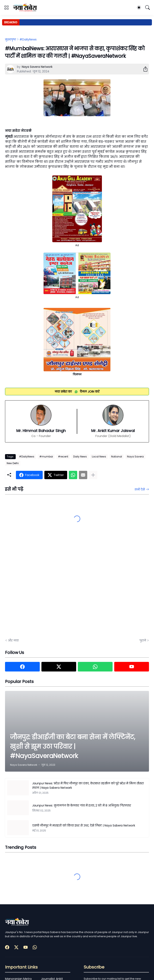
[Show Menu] (6, 8)
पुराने (143, 640)
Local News (99, 457)
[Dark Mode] (139, 8)
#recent (63, 457)
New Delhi (13, 463)
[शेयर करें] (144, 69)
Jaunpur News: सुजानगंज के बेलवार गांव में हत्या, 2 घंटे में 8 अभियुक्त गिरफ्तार (82, 805)
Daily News (80, 457)
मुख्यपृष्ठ (11, 39)
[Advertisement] (47, 588)
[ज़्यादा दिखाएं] (93, 475)
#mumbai (46, 457)
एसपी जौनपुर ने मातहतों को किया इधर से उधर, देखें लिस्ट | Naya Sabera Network (84, 825)
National (117, 457)
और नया (13, 640)
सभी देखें (140, 489)
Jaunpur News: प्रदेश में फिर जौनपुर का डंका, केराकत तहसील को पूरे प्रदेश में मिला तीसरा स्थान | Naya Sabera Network (88, 785)
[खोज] (148, 8)
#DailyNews (28, 39)
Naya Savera (135, 457)
